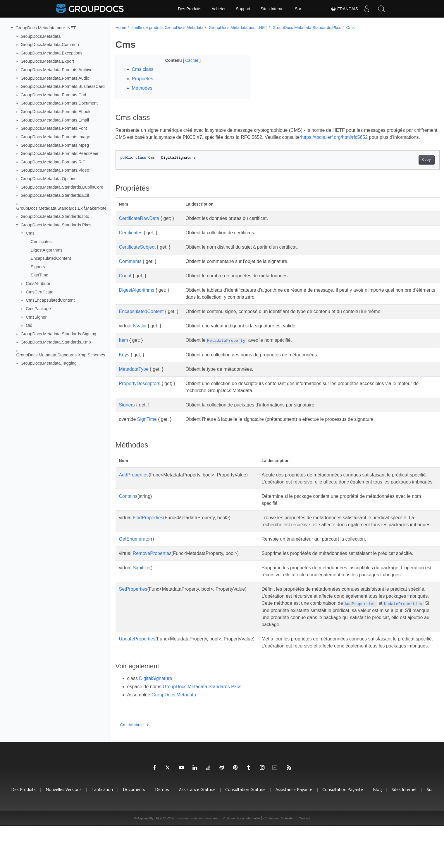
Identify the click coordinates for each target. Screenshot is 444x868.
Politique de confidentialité (241, 860)
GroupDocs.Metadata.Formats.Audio (55, 78)
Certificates (41, 242)
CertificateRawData (139, 225)
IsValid (140, 333)
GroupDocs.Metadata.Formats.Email (55, 120)
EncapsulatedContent (51, 258)
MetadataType (134, 376)
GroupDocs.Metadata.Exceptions (52, 53)
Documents (134, 832)
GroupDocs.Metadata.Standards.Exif (55, 195)
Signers (38, 267)
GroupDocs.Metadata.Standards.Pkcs (56, 225)
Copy (404, 167)
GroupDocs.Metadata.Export (47, 61)
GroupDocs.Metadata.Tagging (49, 363)
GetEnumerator (135, 560)
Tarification (102, 832)
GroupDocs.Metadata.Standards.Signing (58, 334)
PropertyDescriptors (140, 391)
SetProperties (133, 617)
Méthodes (142, 88)
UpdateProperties (137, 674)
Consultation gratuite (245, 832)
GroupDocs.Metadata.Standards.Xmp (56, 342)
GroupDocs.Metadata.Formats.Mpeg (55, 145)
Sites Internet (273, 9)
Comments (130, 268)
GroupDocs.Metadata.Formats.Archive (57, 70)
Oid (29, 325)
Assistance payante (294, 832)
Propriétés (143, 79)
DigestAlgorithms (47, 250)
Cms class (143, 69)
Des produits (23, 832)
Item (124, 347)
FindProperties (148, 532)
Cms (30, 233)
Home (121, 28)
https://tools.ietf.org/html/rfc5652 (360, 137)
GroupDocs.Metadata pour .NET (46, 28)
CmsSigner (36, 317)
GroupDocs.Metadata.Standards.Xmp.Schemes (61, 355)
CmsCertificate (39, 292)
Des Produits (190, 9)
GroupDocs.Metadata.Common (50, 45)
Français (344, 9)
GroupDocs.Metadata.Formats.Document (59, 103)
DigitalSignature (155, 721)
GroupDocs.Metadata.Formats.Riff (53, 162)
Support (243, 9)
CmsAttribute (38, 283)
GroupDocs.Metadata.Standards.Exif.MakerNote (62, 208)
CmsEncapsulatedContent (50, 300)
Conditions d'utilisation (279, 860)
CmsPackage (38, 309)
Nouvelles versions (64, 832)
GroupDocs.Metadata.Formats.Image (56, 137)
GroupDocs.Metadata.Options (49, 179)
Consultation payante (343, 832)
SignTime (39, 275)
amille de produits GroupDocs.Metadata (167, 28)
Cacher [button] (188, 60)
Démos (162, 832)
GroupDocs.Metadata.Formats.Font (54, 128)
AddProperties (134, 482)
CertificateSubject (137, 254)
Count (125, 283)
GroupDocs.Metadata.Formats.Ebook (56, 112)
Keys (124, 362)
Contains (128, 510)
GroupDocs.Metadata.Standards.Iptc (55, 216)
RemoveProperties (152, 574)
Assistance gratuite (197, 832)
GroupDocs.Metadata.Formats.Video (55, 170)
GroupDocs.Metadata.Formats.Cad (54, 95)
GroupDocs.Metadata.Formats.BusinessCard (63, 86)
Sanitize (141, 589)
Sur (298, 9)
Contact (304, 860)
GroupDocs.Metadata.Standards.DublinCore (62, 187)
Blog (377, 832)
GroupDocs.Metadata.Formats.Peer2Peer (60, 153)
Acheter (218, 9)
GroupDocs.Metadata (41, 36)
